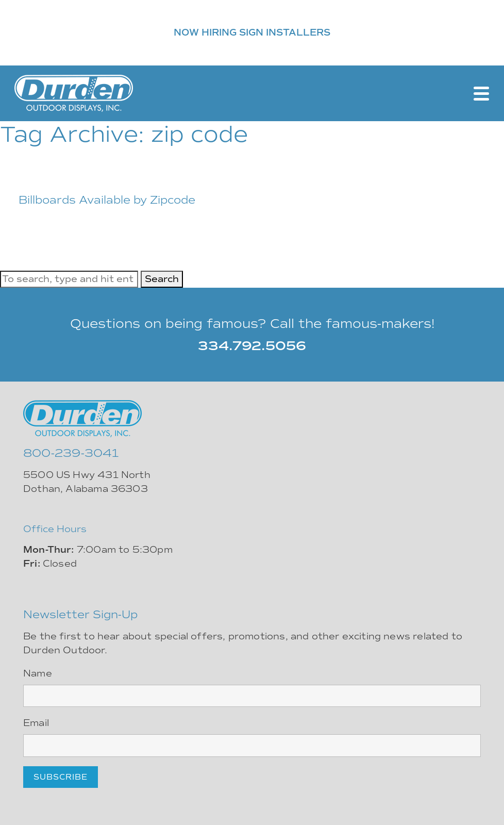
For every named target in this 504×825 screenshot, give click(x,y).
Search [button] (162, 279)
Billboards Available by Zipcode (107, 200)
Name (38, 673)
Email (36, 723)
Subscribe (61, 777)
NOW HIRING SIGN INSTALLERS (252, 32)
